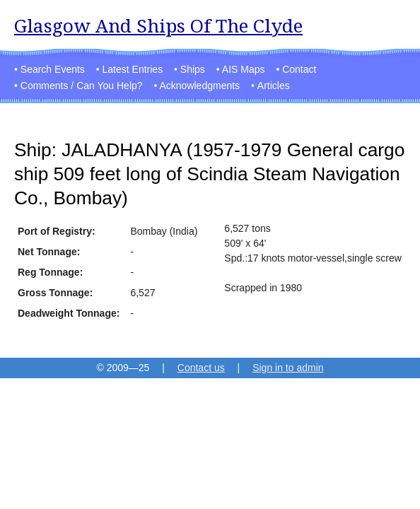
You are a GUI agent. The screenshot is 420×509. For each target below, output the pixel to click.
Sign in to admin (288, 368)
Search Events (53, 69)
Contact (299, 69)
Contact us (201, 368)
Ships (193, 69)
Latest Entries (133, 69)
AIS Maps (244, 69)
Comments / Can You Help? (82, 86)
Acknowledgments (199, 86)
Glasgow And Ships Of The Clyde (158, 26)
